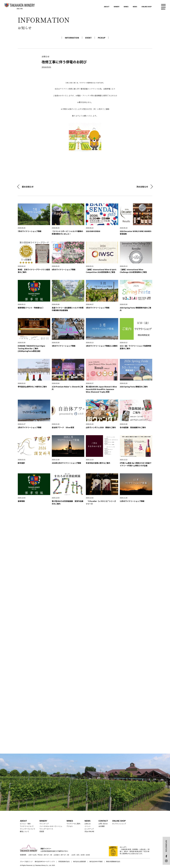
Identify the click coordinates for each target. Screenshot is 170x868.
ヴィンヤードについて (28, 829)
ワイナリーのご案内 (73, 824)
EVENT (88, 38)
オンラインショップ (119, 824)
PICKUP (102, 38)
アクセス (70, 826)
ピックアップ (89, 829)
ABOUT (107, 7)
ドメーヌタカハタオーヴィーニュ (51, 826)
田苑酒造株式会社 (64, 862)
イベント (88, 826)
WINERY (117, 7)
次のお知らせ (142, 187)
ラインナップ (44, 824)
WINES (126, 7)
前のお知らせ (28, 187)
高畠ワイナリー (20, 6)
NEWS (135, 7)
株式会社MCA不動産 (96, 862)
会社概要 (102, 826)
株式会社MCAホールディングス (45, 862)
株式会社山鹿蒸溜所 (80, 862)
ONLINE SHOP (147, 7)
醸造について (25, 831)
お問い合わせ (103, 824)
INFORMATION (72, 38)
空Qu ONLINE (89, 831)
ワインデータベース (46, 829)
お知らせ (88, 824)
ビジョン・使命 (25, 824)
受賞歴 (42, 831)
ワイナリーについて (27, 826)
